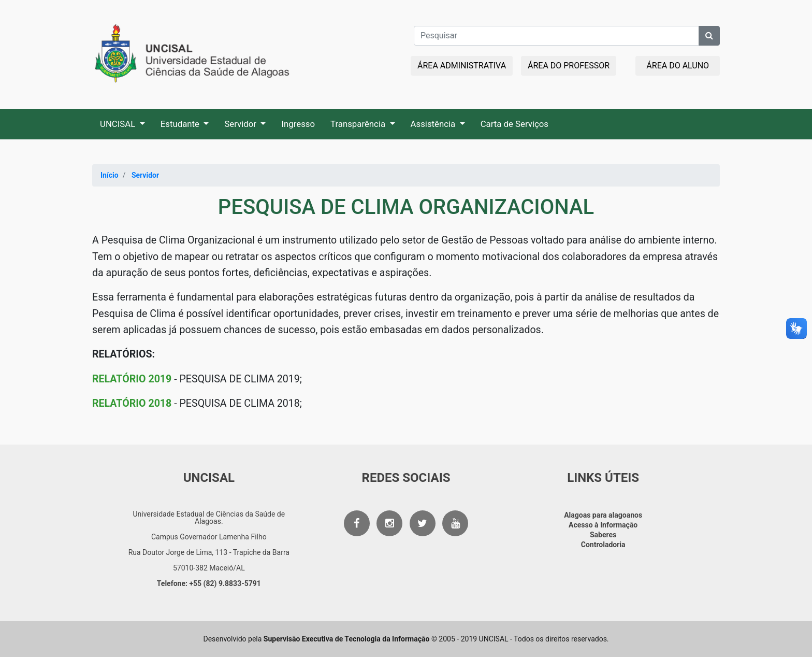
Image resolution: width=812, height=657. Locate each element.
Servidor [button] (241, 124)
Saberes (603, 535)
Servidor (145, 175)
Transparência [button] (359, 124)
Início (110, 175)
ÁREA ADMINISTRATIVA (462, 66)
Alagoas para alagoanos (603, 515)
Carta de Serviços (514, 124)
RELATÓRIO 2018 (132, 403)
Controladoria (603, 545)
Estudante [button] (181, 124)
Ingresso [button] (298, 124)
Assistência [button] (434, 124)
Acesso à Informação (603, 525)
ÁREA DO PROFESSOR (569, 66)
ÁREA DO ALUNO (678, 66)
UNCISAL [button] (119, 124)
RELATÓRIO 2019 (132, 379)
